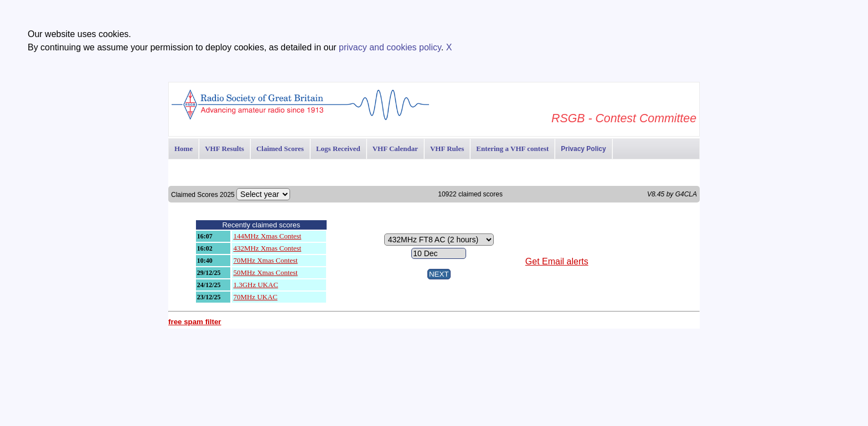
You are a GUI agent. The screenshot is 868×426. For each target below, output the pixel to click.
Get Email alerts (557, 261)
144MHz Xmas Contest (267, 236)
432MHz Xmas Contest (267, 248)
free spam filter (195, 322)
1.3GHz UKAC (255, 285)
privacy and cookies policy (390, 47)
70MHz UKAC (255, 297)
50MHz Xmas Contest (265, 272)
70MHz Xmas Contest (265, 260)
